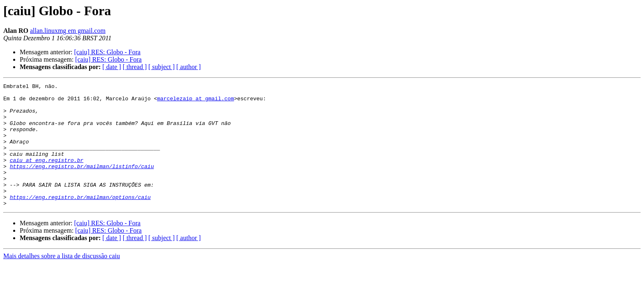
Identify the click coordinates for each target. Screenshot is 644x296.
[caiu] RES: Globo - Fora (107, 52)
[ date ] (112, 67)
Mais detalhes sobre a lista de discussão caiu (62, 281)
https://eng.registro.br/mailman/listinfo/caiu (82, 183)
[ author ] (189, 67)
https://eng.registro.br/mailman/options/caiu (80, 220)
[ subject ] (161, 67)
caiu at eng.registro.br (47, 176)
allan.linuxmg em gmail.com (68, 31)
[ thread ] (135, 67)
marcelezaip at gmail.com (195, 102)
